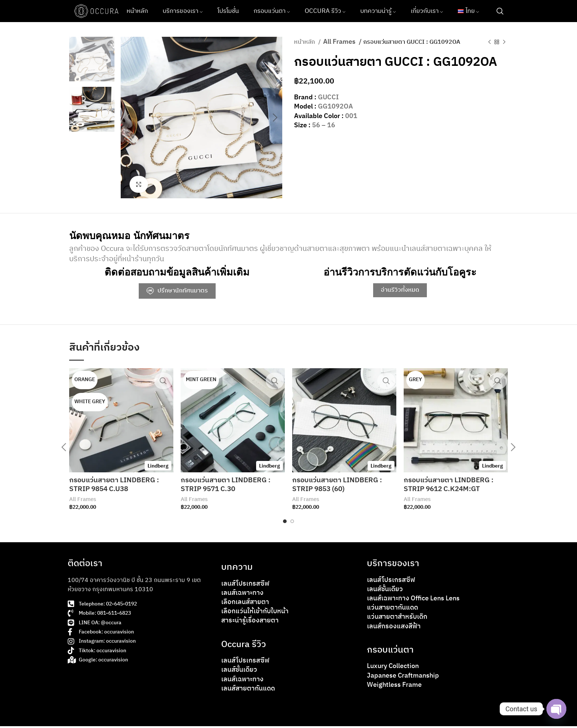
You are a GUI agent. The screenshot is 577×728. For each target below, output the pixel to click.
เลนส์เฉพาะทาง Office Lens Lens (413, 600)
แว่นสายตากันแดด (392, 610)
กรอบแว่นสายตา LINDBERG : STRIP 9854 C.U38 (116, 486)
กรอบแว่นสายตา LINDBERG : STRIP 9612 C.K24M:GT (451, 486)
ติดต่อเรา (85, 565)
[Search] (500, 11)
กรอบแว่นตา (390, 652)
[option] (92, 59)
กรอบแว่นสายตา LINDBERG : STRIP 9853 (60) (339, 486)
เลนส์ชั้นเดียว (239, 672)
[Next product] (504, 42)
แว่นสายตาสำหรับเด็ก (397, 619)
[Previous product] (489, 42)
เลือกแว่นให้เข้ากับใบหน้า (255, 614)
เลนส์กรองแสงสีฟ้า (394, 628)
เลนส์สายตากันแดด (248, 690)
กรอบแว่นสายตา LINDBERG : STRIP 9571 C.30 (228, 486)
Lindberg (158, 467)
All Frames (340, 42)
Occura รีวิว (244, 646)
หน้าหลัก (305, 42)
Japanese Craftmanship (403, 678)
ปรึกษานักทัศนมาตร (177, 292)
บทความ (237, 569)
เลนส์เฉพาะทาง (242, 595)
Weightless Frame (394, 687)
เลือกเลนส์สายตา (245, 604)
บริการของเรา (393, 565)
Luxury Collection (393, 668)
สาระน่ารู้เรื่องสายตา (250, 623)
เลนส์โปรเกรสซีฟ (245, 586)
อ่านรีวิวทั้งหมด (400, 291)
